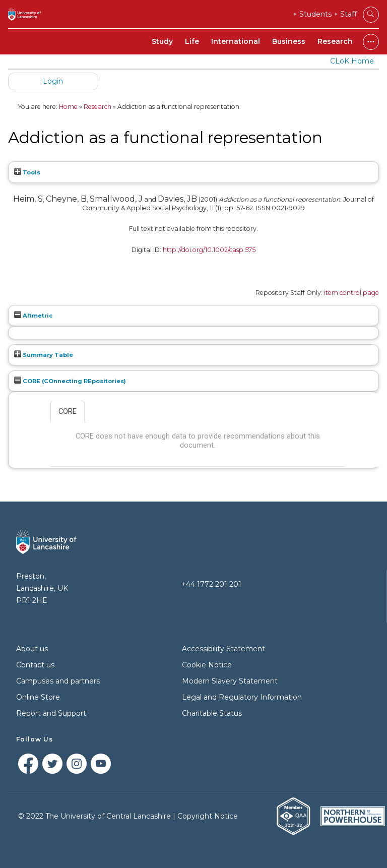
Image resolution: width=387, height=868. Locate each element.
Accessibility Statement (223, 649)
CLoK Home (352, 61)
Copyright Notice (208, 816)
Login (53, 81)
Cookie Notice (207, 665)
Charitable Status (212, 713)
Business (289, 41)
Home (68, 107)
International (236, 41)
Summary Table (44, 355)
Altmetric (33, 316)
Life (192, 41)
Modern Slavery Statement (230, 681)
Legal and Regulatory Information (242, 697)
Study (162, 41)
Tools (27, 172)
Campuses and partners (58, 681)
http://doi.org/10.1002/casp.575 (209, 250)
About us (32, 649)
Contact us (35, 665)
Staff (348, 14)
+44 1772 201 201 (211, 584)
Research (335, 41)
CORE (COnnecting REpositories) (70, 381)
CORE (68, 411)
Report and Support (51, 713)
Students (315, 14)
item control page (351, 293)
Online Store (38, 697)
